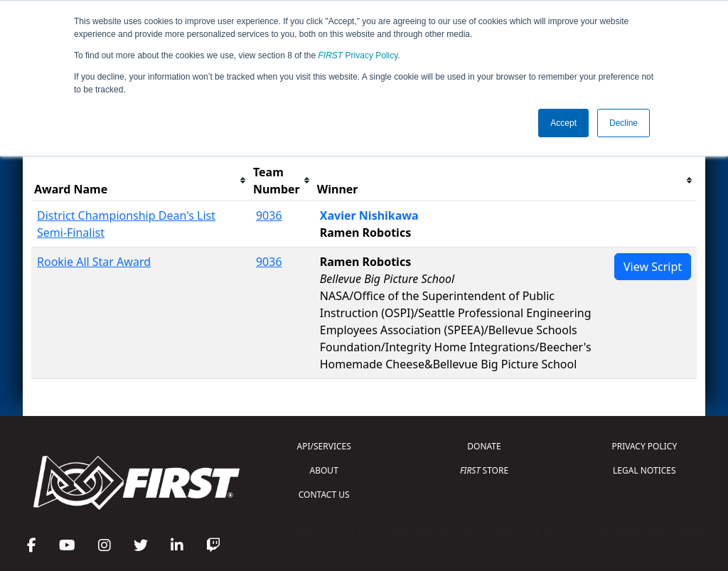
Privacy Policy (358, 55)
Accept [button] (563, 123)
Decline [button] (623, 123)
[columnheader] (141, 181)
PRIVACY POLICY (644, 446)
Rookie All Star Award (94, 262)
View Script (653, 267)
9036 (269, 215)
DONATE (484, 446)
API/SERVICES (324, 446)
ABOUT (324, 470)
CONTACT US (324, 495)
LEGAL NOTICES (644, 470)
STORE (484, 470)
